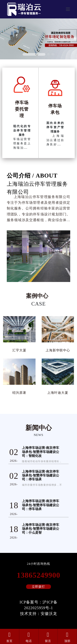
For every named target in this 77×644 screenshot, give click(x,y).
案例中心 (37, 296)
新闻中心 (39, 428)
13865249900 (38, 575)
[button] (34, 54)
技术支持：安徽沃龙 (39, 614)
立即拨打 (38, 587)
